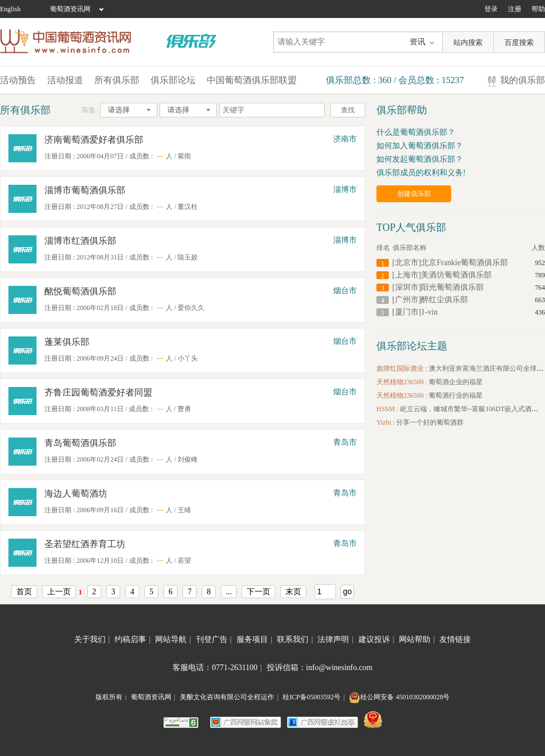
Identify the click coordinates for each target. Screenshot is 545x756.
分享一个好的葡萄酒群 (430, 422)
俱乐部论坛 (173, 80)
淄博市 (345, 190)
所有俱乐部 (117, 80)
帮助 (538, 9)
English (10, 9)
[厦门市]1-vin (415, 312)
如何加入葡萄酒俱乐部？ (420, 146)
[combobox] (129, 110)
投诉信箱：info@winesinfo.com (320, 668)
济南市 (345, 139)
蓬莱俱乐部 (67, 342)
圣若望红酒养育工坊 (85, 544)
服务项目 (255, 639)
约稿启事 (133, 639)
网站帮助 (417, 639)
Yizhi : (386, 422)
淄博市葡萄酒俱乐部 (85, 190)
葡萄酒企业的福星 (456, 382)
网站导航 (173, 639)
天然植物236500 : (403, 382)
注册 (515, 9)
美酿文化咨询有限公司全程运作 (227, 697)
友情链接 (455, 639)
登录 (491, 9)
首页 (24, 592)
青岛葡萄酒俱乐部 (80, 443)
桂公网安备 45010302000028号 (399, 697)
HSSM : (388, 409)
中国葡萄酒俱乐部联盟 (252, 80)
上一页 (59, 592)
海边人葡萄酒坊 (76, 493)
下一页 (258, 592)
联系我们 (295, 639)
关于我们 (92, 639)
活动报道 (65, 80)
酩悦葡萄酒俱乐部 (80, 291)
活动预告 (18, 80)
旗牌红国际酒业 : (403, 368)
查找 (348, 110)
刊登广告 (214, 639)
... (229, 592)
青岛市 (345, 442)
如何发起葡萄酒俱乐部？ (420, 159)
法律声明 (335, 639)
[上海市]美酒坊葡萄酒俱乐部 (442, 275)
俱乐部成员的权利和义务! (421, 173)
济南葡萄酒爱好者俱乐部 (94, 140)
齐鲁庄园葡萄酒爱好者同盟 (98, 392)
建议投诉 (376, 639)
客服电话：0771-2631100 (217, 668)
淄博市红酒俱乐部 (80, 241)
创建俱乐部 (414, 194)
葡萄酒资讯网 (70, 9)
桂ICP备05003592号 (312, 697)
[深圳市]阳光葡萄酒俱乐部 (438, 287)
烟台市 (345, 291)
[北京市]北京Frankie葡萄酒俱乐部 (450, 263)
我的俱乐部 (523, 80)
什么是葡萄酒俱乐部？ (416, 132)
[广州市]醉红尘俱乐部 (430, 300)
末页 (293, 592)
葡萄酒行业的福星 (456, 395)
